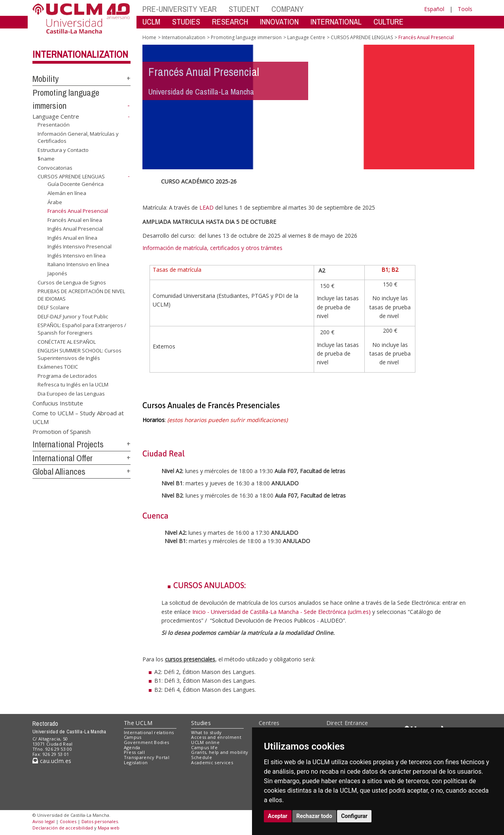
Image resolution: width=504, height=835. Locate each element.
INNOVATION (279, 22)
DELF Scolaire (53, 307)
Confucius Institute (58, 403)
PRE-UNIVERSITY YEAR (180, 9)
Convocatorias (55, 168)
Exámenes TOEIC (58, 367)
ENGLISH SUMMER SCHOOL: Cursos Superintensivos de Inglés (80, 354)
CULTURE (388, 22)
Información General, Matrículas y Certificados (78, 137)
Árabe (55, 202)
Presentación (54, 125)
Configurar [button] (354, 816)
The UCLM (138, 723)
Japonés (57, 273)
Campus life (204, 747)
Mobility (45, 79)
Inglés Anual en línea (72, 238)
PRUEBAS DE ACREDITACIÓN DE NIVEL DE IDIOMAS (81, 295)
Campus (133, 737)
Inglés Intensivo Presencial (80, 246)
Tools (465, 9)
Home (149, 37)
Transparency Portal (147, 757)
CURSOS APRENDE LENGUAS (71, 176)
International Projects (68, 444)
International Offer (63, 458)
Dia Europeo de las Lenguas (71, 394)
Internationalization (80, 54)
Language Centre (56, 116)
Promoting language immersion (246, 37)
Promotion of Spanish (62, 432)
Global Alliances (59, 471)
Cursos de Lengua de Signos (72, 282)
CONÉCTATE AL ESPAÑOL (67, 341)
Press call (134, 752)
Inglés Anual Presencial (75, 229)
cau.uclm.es (52, 761)
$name (46, 159)
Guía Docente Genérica (76, 184)
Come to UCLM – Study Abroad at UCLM (78, 417)
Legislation (136, 762)
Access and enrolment (216, 737)
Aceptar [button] (278, 816)
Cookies (68, 821)
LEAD (207, 207)
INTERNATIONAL (336, 22)
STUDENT (244, 9)
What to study (206, 732)
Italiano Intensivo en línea (78, 264)
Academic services (212, 762)
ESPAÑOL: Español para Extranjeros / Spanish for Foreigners (82, 329)
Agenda (132, 747)
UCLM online (205, 742)
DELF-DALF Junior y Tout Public (73, 316)
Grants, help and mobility (220, 752)
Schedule (202, 757)
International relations (149, 732)
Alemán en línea (67, 193)
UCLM (151, 22)
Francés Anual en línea (75, 220)
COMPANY (287, 9)
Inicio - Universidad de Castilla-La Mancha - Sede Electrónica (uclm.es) (281, 612)
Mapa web (109, 828)
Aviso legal (44, 821)
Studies (201, 723)
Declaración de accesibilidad (63, 828)
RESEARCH (230, 22)
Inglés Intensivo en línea (77, 256)
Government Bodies (147, 742)
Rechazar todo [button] (314, 816)
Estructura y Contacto (63, 150)
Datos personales (100, 821)
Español (434, 9)
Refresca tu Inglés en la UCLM (73, 384)
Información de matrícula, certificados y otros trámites (213, 248)
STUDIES (186, 22)
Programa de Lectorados (67, 376)
